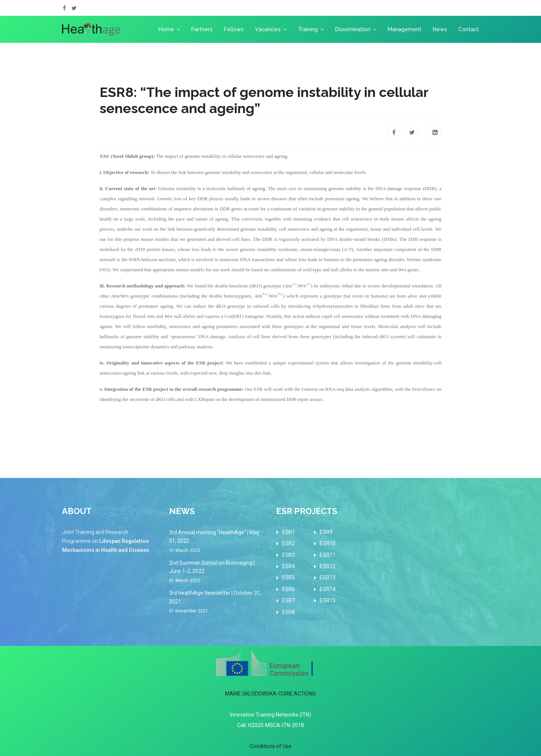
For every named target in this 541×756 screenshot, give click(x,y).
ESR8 (289, 612)
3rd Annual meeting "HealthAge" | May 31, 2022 (217, 542)
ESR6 (289, 589)
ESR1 (289, 532)
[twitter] (74, 8)
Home (166, 29)
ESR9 (326, 532)
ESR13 (328, 578)
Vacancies (268, 29)
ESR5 (289, 578)
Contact (469, 29)
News (440, 29)
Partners (202, 29)
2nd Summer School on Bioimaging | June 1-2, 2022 (217, 572)
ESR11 (328, 555)
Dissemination (353, 29)
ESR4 (289, 566)
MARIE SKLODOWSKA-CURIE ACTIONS (270, 694)
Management (405, 29)
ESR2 (289, 543)
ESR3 (289, 555)
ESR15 (328, 600)
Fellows (234, 29)
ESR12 (328, 566)
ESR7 (289, 600)
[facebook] (64, 8)
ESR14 (328, 589)
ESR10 (328, 543)
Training (308, 29)
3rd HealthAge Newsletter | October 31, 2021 (217, 602)
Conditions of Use (271, 746)
